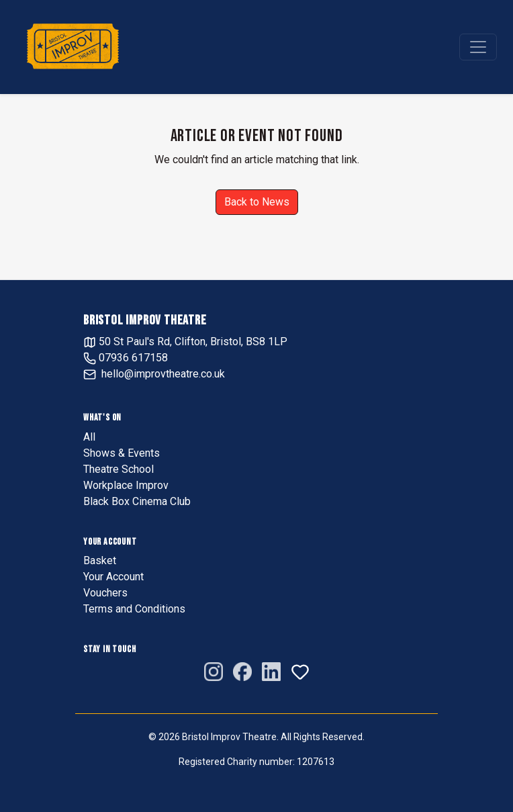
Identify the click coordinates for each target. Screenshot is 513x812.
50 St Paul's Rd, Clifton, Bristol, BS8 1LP (185, 342)
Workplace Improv (126, 485)
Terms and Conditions (134, 609)
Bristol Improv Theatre (145, 320)
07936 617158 (126, 358)
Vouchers (105, 593)
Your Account (113, 577)
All (89, 437)
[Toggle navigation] (478, 47)
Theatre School (119, 469)
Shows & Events (122, 453)
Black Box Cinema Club (137, 501)
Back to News (257, 202)
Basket (100, 560)
